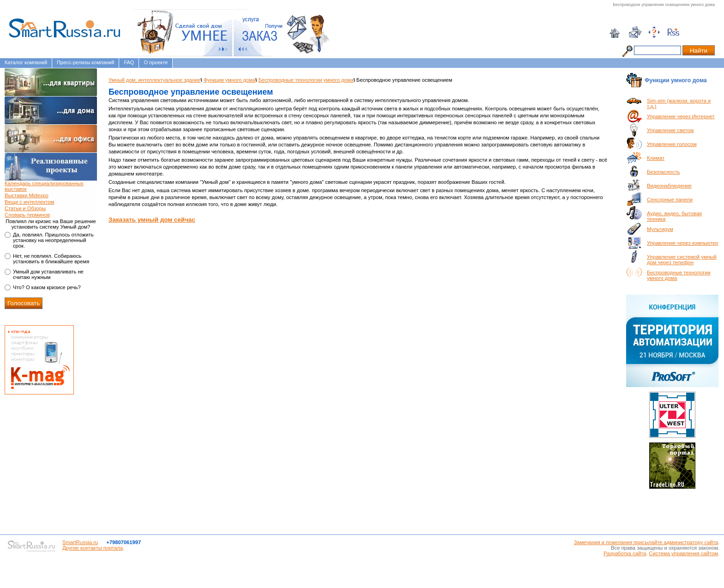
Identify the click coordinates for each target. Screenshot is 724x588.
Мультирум (660, 229)
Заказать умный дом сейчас (152, 220)
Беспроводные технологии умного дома (306, 80)
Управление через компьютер (682, 243)
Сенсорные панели (670, 200)
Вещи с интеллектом (29, 202)
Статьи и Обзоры (25, 208)
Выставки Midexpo (27, 195)
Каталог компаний (26, 62)
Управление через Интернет (681, 116)
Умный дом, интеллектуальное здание (154, 80)
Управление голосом (672, 144)
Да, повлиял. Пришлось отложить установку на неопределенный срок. (53, 240)
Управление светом (670, 130)
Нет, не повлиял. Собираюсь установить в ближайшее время (51, 259)
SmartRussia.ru (80, 542)
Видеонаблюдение (669, 186)
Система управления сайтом (684, 553)
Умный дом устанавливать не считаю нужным (48, 274)
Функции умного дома (230, 80)
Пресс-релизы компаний (85, 62)
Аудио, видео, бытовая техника (674, 216)
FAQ (129, 62)
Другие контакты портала (93, 548)
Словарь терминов (27, 215)
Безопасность (663, 172)
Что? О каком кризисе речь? (47, 287)
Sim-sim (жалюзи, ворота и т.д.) (679, 103)
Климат (656, 158)
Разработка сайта (625, 553)
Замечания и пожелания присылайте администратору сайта (646, 542)
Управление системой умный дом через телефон (682, 260)
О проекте (156, 62)
